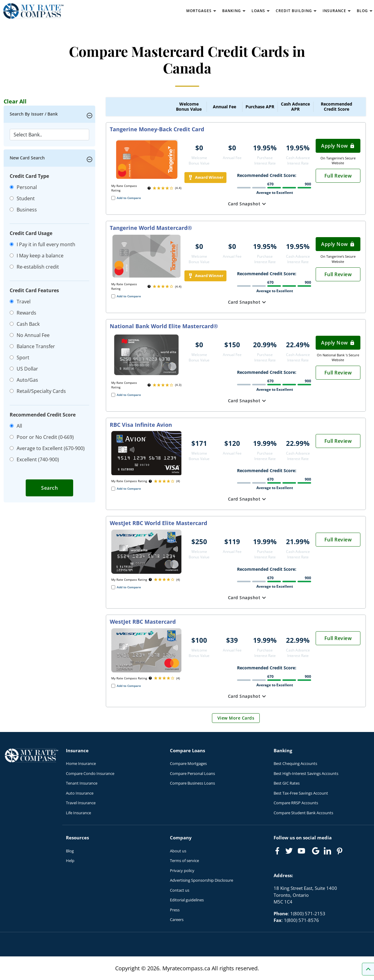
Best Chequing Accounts (295, 763)
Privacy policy (182, 871)
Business (23, 210)
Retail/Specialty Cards (38, 391)
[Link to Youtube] (303, 852)
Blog (70, 851)
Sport (20, 358)
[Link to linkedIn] (327, 851)
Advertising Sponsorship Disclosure (202, 880)
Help (70, 861)
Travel (20, 302)
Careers (177, 920)
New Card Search (27, 158)
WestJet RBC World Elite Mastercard (158, 523)
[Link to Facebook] (277, 851)
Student (22, 198)
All (16, 426)
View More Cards (236, 718)
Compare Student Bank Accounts (303, 813)
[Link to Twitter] (289, 851)
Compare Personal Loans (192, 773)
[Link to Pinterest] (339, 851)
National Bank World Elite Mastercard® (164, 326)
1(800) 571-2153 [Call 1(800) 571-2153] (308, 913)
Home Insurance (81, 763)
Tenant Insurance (82, 783)
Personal (23, 187)
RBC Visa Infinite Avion (141, 425)
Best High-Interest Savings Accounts (306, 773)
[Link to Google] (316, 851)
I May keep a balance (37, 256)
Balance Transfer (32, 346)
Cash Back (25, 324)
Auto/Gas (24, 380)
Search (49, 488)
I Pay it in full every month (42, 244)
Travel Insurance (81, 803)
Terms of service (184, 861)
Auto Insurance (80, 793)
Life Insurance (78, 813)
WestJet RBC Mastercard (143, 622)
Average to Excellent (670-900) (47, 448)
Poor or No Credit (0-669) (42, 437)
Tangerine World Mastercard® (151, 228)
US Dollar (24, 369)
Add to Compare (129, 198)
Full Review (338, 176)
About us (178, 851)
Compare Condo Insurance (90, 773)
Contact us (180, 890)
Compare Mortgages (188, 763)
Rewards (23, 313)
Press (175, 910)
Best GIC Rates (287, 783)
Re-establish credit (34, 267)
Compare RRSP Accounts (296, 803)
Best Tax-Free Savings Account (301, 793)
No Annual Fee (30, 335)
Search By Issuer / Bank (34, 114)
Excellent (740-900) (34, 459)
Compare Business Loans (192, 783)
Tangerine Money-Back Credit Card (157, 129)
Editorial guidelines (187, 900)
